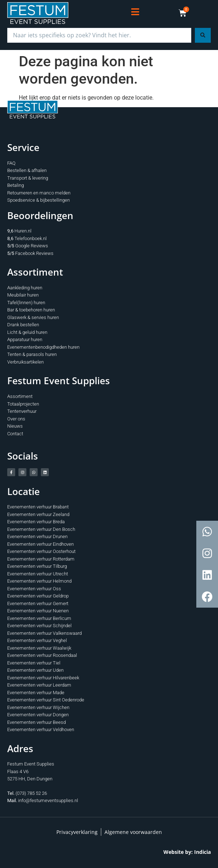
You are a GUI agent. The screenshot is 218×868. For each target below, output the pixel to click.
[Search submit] (203, 35)
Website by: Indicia (187, 852)
